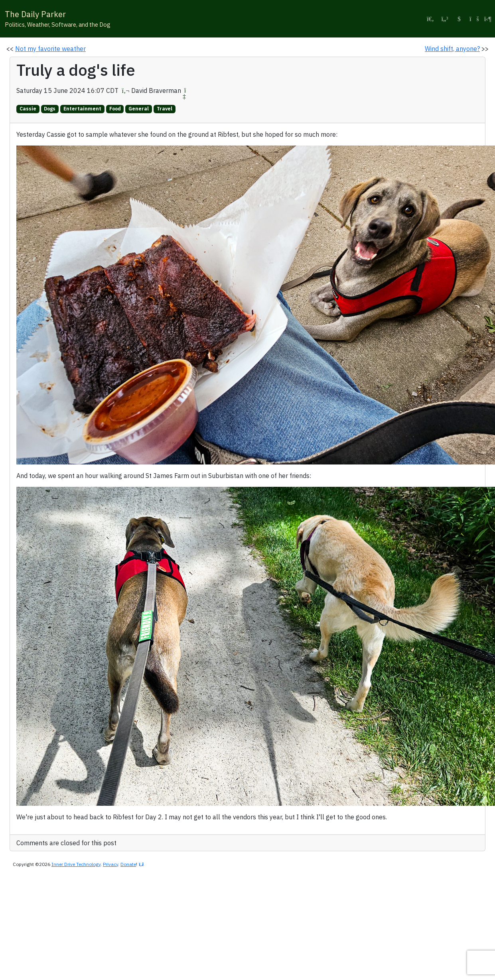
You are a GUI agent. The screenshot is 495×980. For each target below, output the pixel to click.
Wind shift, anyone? (452, 49)
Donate (128, 864)
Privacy (110, 864)
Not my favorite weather (50, 49)
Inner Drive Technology (76, 864)
